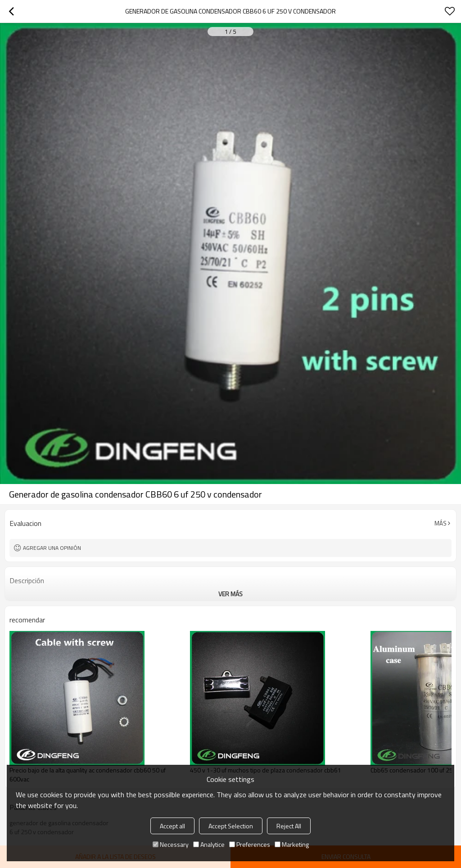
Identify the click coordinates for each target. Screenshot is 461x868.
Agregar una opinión (52, 548)
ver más (230, 594)
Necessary (171, 844)
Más (441, 523)
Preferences (250, 844)
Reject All (289, 826)
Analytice (209, 844)
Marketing (292, 844)
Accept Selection (231, 826)
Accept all (172, 826)
